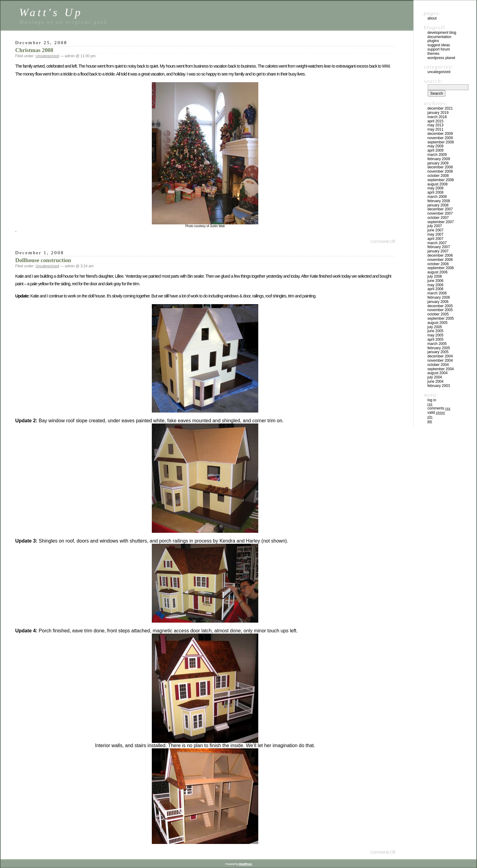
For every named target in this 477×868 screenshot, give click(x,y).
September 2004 (441, 369)
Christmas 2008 (34, 50)
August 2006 (437, 272)
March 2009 (437, 155)
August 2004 (437, 373)
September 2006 (441, 268)
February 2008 (439, 201)
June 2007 (435, 230)
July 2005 (435, 327)
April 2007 (435, 239)
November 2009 (440, 138)
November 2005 (440, 310)
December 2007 (440, 209)
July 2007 (435, 226)
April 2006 (435, 289)
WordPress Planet (441, 58)
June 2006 (435, 281)
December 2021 (440, 108)
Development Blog (442, 33)
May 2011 (435, 129)
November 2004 (440, 360)
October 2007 (438, 218)
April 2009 (435, 150)
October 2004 (438, 365)
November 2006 (440, 260)
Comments (439, 408)
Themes (433, 54)
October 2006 (438, 264)
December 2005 (440, 306)
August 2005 (437, 323)
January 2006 (438, 302)
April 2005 (435, 339)
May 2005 (435, 335)
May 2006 (435, 285)
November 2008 (440, 171)
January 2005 (438, 352)
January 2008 (438, 205)
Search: (433, 81)
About (432, 18)
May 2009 (435, 146)
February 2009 (439, 159)
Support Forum (439, 49)
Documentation (439, 37)
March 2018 (437, 117)
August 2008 (437, 184)
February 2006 (439, 297)
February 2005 (439, 348)
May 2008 (435, 188)
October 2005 (438, 314)
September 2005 (441, 318)
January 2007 (438, 251)
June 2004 (435, 381)
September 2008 (441, 180)
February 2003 (439, 386)
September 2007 (441, 222)
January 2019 (438, 113)
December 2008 (440, 167)
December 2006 (440, 255)
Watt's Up (51, 12)
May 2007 (435, 234)
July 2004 (435, 377)
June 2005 (435, 331)
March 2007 (437, 243)
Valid (436, 413)
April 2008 (435, 192)
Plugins (433, 41)
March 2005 (437, 344)
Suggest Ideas (439, 45)
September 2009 (441, 142)
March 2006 (437, 293)
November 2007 (440, 213)
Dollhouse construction (43, 260)
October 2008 (438, 176)
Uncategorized (47, 56)
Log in (432, 400)
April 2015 (435, 121)
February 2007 (439, 247)
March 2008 (437, 197)
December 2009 (440, 134)
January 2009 (438, 163)
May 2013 (435, 125)
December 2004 (440, 356)
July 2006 (435, 276)
